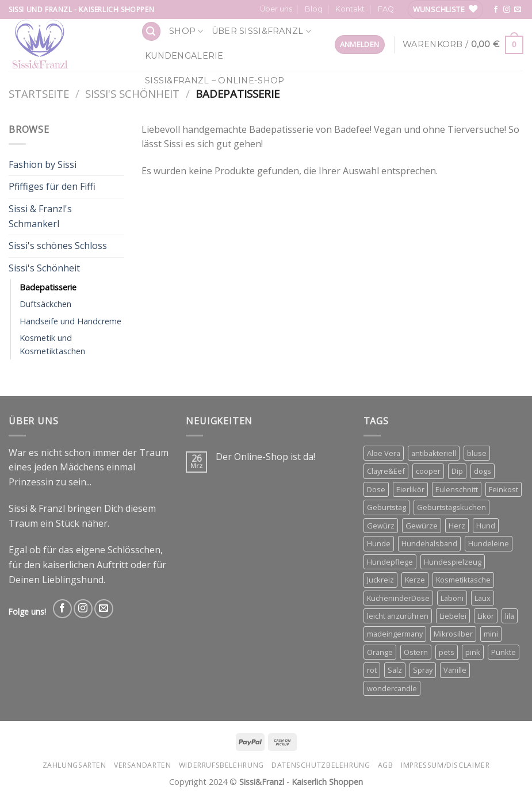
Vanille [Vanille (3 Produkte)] (455, 670)
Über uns (276, 9)
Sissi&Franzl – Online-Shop (215, 81)
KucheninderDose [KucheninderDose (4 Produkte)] (398, 598)
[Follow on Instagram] (507, 10)
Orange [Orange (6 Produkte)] (380, 652)
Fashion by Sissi (43, 164)
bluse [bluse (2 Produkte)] (477, 453)
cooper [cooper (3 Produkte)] (428, 471)
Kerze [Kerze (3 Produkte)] (415, 580)
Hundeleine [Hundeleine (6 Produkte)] (489, 543)
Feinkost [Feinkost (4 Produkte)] (504, 489)
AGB (386, 765)
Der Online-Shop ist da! (265, 457)
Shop (186, 31)
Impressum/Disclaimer (445, 765)
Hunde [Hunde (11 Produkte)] (379, 543)
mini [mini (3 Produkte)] (491, 634)
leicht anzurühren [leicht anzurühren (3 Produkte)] (398, 616)
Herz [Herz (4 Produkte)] (457, 526)
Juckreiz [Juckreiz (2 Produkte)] (380, 580)
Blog (314, 9)
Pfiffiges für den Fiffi (52, 186)
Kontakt (350, 9)
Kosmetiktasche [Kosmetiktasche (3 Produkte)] (463, 580)
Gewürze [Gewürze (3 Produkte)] (422, 526)
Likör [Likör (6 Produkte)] (486, 616)
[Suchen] (151, 31)
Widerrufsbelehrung (221, 765)
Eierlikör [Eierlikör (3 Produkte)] (410, 489)
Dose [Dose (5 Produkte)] (376, 489)
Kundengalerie (184, 56)
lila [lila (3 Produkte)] (510, 616)
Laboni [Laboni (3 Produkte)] (452, 598)
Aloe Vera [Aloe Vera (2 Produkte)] (384, 453)
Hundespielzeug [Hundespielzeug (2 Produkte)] (453, 562)
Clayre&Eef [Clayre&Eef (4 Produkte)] (386, 471)
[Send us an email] (518, 10)
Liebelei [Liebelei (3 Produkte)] (453, 616)
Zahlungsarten (74, 765)
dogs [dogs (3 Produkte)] (483, 471)
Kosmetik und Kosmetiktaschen (52, 344)
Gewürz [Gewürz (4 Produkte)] (381, 526)
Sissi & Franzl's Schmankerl (40, 216)
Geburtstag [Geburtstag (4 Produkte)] (386, 507)
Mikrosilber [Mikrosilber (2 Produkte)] (453, 634)
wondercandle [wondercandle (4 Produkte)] (392, 688)
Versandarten (142, 765)
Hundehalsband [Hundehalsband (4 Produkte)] (429, 543)
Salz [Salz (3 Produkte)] (395, 670)
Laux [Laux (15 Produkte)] (483, 598)
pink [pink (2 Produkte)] (473, 652)
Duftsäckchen (45, 304)
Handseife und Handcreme (70, 321)
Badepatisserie (48, 287)
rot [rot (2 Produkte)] (372, 670)
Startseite (39, 93)
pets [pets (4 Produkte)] (447, 652)
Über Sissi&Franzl (261, 31)
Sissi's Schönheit (132, 93)
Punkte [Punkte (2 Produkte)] (504, 652)
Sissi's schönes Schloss (58, 246)
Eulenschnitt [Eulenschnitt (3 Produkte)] (457, 489)
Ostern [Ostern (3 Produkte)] (416, 652)
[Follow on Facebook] (496, 10)
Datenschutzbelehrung (321, 765)
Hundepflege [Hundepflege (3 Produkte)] (390, 562)
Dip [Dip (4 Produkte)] (457, 471)
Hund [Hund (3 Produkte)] (486, 526)
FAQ (386, 9)
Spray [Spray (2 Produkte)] (423, 670)
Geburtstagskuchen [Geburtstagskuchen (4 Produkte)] (451, 507)
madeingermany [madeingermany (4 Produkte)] (395, 634)
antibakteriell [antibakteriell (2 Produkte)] (434, 453)
